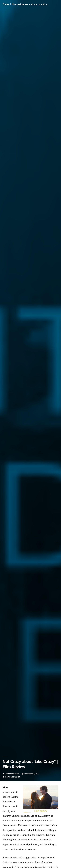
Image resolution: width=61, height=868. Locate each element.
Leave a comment (13, 777)
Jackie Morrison (12, 774)
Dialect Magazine (13, 4)
